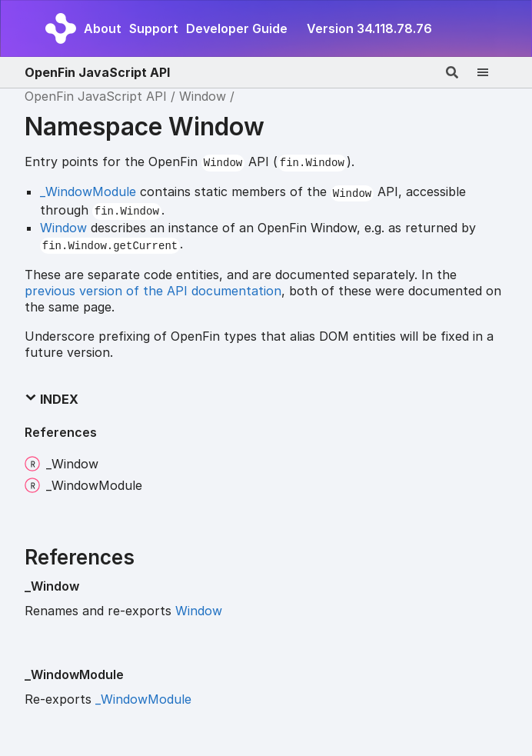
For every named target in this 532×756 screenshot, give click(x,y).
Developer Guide (237, 28)
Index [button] (52, 399)
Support (154, 28)
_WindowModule (88, 191)
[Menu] (492, 72)
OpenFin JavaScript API (97, 72)
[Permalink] (91, 587)
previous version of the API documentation (153, 291)
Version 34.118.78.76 (369, 28)
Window (203, 96)
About (103, 28)
